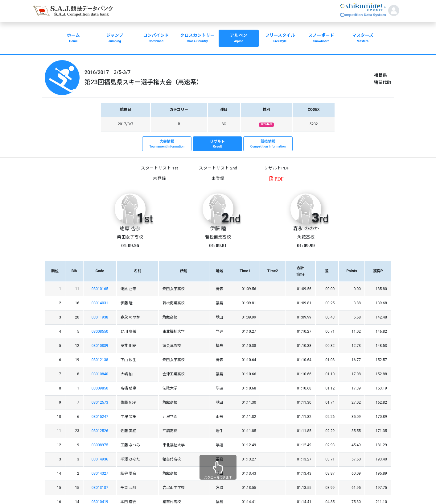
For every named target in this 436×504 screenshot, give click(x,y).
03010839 (100, 346)
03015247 (100, 417)
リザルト (217, 144)
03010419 (100, 502)
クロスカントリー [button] (197, 39)
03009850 (100, 388)
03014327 (100, 473)
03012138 (100, 360)
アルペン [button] (239, 39)
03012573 (100, 402)
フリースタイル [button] (280, 39)
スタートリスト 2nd (218, 168)
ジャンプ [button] (115, 39)
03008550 (100, 331)
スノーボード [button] (321, 39)
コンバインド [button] (156, 39)
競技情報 (268, 144)
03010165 (100, 289)
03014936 (100, 459)
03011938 (100, 317)
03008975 (100, 445)
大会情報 (167, 144)
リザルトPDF (276, 168)
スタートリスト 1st (159, 168)
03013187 (100, 488)
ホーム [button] (73, 39)
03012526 (100, 431)
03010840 (100, 374)
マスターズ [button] (363, 39)
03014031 (100, 303)
